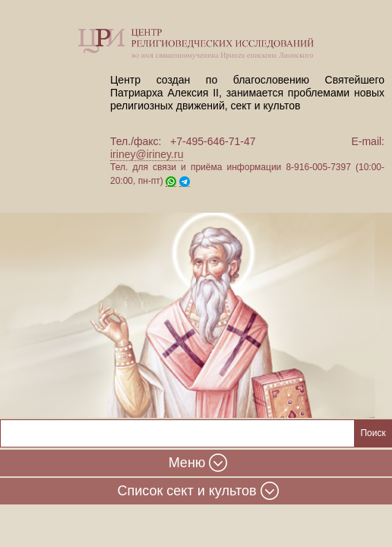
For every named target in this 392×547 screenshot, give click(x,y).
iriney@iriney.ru (147, 154)
